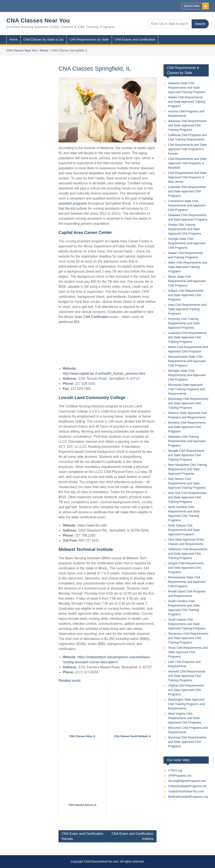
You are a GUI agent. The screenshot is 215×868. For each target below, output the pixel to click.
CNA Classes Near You (38, 20)
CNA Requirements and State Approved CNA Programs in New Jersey (187, 177)
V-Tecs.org (175, 770)
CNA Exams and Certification (135, 39)
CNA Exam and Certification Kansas (82, 836)
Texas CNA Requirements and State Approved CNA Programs (188, 652)
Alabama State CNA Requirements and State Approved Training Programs (187, 88)
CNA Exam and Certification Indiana (133, 836)
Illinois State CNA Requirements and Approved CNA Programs (187, 281)
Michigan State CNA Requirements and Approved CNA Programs (187, 375)
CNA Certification (96, 317)
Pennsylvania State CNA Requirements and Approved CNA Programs (187, 582)
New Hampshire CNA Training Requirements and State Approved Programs (188, 469)
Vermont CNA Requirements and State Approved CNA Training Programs (187, 676)
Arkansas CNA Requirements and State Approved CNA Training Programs (187, 125)
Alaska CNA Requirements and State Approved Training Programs (187, 102)
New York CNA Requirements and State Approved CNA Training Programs (187, 497)
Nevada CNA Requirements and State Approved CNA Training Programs (186, 455)
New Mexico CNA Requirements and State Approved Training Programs (187, 483)
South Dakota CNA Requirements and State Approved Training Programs (187, 624)
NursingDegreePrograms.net (187, 781)
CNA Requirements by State (89, 39)
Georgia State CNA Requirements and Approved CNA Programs (187, 243)
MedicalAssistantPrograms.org (188, 797)
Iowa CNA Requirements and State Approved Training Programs (187, 309)
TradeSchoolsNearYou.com (186, 791)
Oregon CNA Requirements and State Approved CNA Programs (186, 568)
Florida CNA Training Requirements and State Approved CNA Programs (185, 229)
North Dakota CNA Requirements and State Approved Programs (184, 530)
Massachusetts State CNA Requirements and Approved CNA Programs (187, 361)
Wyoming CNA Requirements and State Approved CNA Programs (187, 742)
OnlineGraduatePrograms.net (187, 786)
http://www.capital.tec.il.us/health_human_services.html (104, 374)
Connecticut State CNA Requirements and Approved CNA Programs (187, 205)
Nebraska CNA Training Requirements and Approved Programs (187, 441)
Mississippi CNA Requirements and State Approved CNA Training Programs (188, 403)
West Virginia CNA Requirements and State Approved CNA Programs (185, 718)
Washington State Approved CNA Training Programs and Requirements (186, 704)
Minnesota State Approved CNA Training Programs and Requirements (186, 389)
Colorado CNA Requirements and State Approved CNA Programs (187, 191)
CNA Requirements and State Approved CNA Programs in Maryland (187, 163)
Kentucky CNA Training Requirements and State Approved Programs (184, 323)
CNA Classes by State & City (44, 39)
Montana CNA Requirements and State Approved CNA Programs (187, 427)
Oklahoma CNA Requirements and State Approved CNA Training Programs (188, 554)
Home (13, 39)
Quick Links (192, 6)
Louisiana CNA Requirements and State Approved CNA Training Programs (187, 337)
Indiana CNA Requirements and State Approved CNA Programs (186, 295)
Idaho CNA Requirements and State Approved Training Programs (188, 267)
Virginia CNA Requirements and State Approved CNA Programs (186, 690)
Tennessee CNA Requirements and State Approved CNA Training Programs (188, 638)
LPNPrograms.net (180, 776)
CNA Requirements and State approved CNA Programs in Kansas (187, 149)
